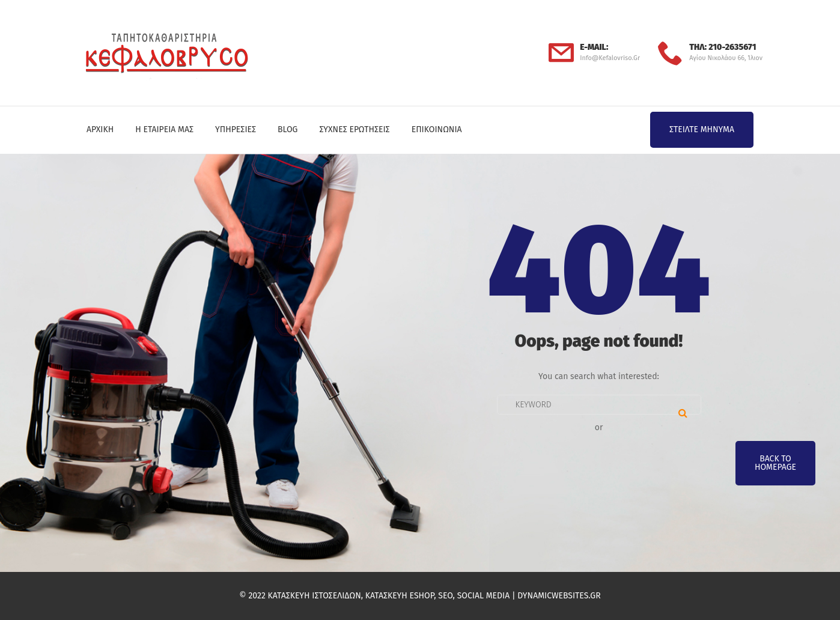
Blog (288, 129)
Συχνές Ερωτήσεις (354, 129)
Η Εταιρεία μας (164, 129)
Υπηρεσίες (236, 129)
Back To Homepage (775, 463)
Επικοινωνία (437, 129)
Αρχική (100, 129)
